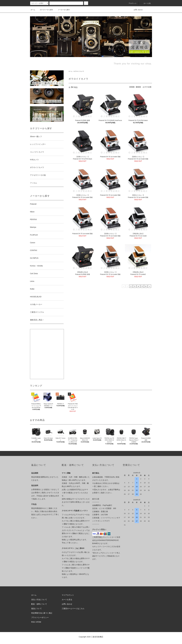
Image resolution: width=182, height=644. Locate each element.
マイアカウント (68, 595)
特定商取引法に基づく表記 (42, 613)
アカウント (131, 3)
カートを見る (67, 600)
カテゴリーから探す (45, 10)
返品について (36, 609)
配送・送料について (39, 604)
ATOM (39, 622)
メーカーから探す (62, 10)
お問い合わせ (137, 10)
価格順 (138, 87)
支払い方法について (39, 600)
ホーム (33, 10)
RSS (33, 622)
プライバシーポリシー (40, 617)
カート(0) (146, 3)
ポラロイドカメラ (79, 71)
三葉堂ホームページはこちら (73, 609)
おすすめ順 (147, 87)
